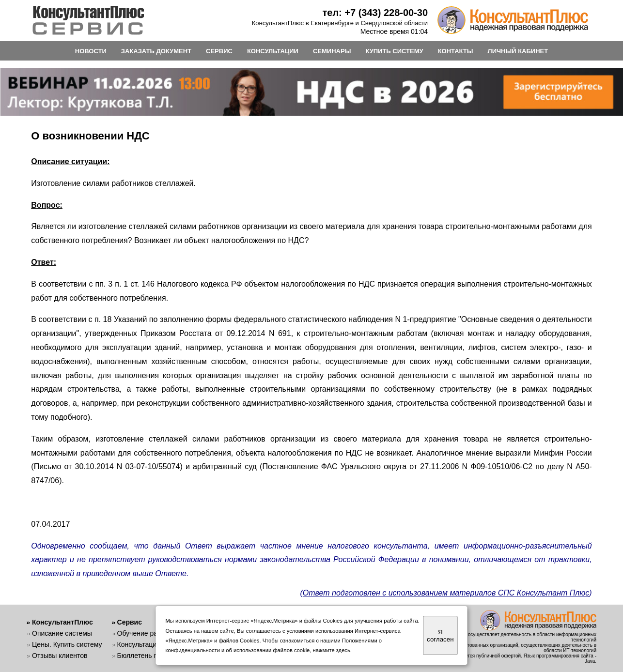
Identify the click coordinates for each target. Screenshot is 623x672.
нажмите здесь (332, 650)
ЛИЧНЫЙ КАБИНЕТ (518, 51)
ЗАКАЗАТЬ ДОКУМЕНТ (156, 51)
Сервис (130, 622)
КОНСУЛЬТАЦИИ (273, 51)
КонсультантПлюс (62, 622)
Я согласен (440, 636)
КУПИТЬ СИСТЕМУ (394, 51)
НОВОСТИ (91, 51)
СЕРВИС (219, 51)
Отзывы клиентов (60, 656)
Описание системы (62, 633)
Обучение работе (145, 633)
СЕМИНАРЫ (332, 51)
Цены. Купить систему (67, 644)
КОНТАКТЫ (456, 51)
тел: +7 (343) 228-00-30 (375, 13)
